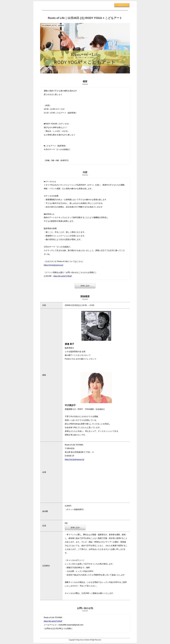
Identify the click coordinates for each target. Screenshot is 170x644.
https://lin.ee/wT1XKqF (63, 276)
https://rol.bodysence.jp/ (54, 265)
